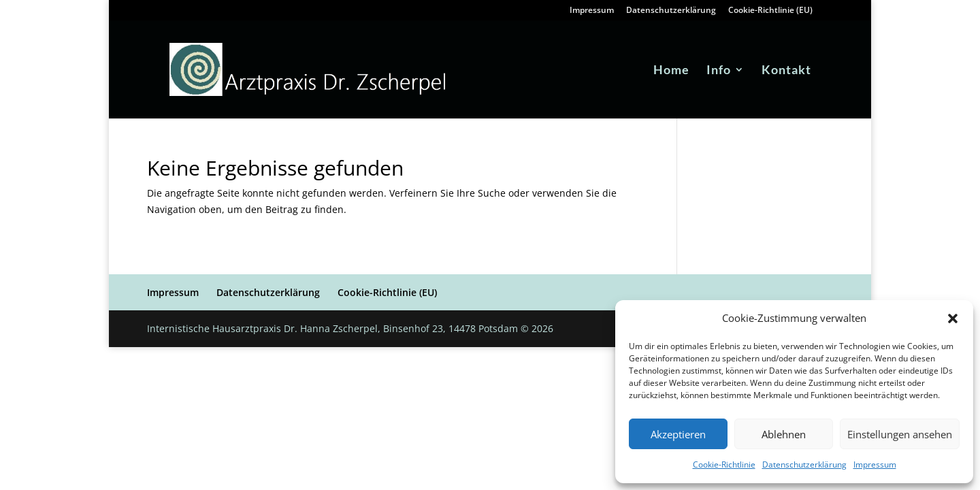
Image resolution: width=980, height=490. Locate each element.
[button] (953, 318)
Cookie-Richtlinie (724, 464)
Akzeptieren (678, 434)
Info (719, 71)
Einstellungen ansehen (900, 434)
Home (671, 71)
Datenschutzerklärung (804, 464)
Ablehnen (784, 434)
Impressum (875, 464)
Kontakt (786, 71)
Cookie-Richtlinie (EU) (770, 11)
